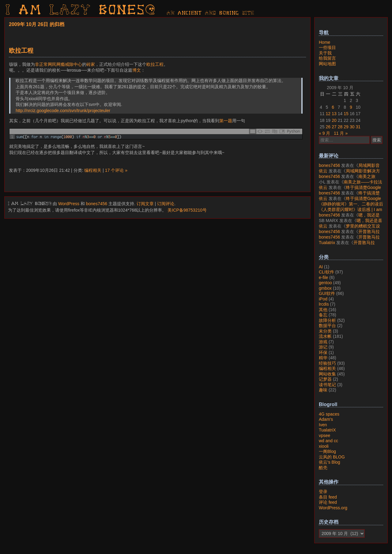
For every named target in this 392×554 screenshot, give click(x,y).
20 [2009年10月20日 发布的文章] (334, 120)
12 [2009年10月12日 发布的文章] (328, 114)
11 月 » (341, 133)
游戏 (323, 342)
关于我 (325, 53)
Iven (323, 425)
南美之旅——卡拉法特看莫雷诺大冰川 (347, 179)
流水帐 (325, 336)
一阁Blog (327, 451)
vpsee (324, 435)
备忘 (323, 315)
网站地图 (327, 64)
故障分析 (327, 320)
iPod (323, 299)
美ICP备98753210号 (187, 210)
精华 (323, 358)
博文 (137, 70)
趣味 (323, 390)
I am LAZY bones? (81, 11)
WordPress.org (333, 508)
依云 (323, 171)
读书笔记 (327, 385)
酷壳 (323, 468)
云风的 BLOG (332, 457)
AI (321, 267)
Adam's (326, 419)
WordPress (69, 204)
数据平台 (327, 326)
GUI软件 (327, 293)
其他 (323, 310)
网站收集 (327, 374)
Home (324, 42)
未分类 (325, 331)
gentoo (325, 283)
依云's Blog (330, 462)
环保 (323, 352)
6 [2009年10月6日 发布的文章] (333, 107)
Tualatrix (327, 243)
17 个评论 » (116, 170)
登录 (323, 492)
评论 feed (328, 502)
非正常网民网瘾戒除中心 (58, 64)
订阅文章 (145, 204)
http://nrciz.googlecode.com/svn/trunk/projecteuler (63, 111)
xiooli (324, 446)
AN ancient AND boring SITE (211, 13)
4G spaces (329, 414)
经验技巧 (327, 363)
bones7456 (97, 204)
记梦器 (325, 379)
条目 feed (328, 497)
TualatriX (327, 430)
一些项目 (327, 47)
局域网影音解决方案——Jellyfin (349, 168)
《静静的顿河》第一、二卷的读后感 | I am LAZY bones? (351, 207)
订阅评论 (166, 204)
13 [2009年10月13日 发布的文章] (334, 114)
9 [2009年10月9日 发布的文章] (351, 107)
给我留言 (327, 58)
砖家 (91, 64)
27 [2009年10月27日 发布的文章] (334, 127)
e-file (323, 277)
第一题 (226, 121)
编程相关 (93, 170)
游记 (323, 347)
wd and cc (328, 441)
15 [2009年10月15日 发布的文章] (346, 114)
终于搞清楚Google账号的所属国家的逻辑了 (350, 190)
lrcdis (324, 304)
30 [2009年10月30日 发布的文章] (352, 127)
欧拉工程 (21, 51)
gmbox (325, 288)
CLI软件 (326, 272)
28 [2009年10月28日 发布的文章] (340, 127)
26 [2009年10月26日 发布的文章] (328, 127)
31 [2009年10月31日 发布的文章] (358, 127)
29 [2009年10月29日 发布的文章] (346, 127)
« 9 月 (324, 133)
